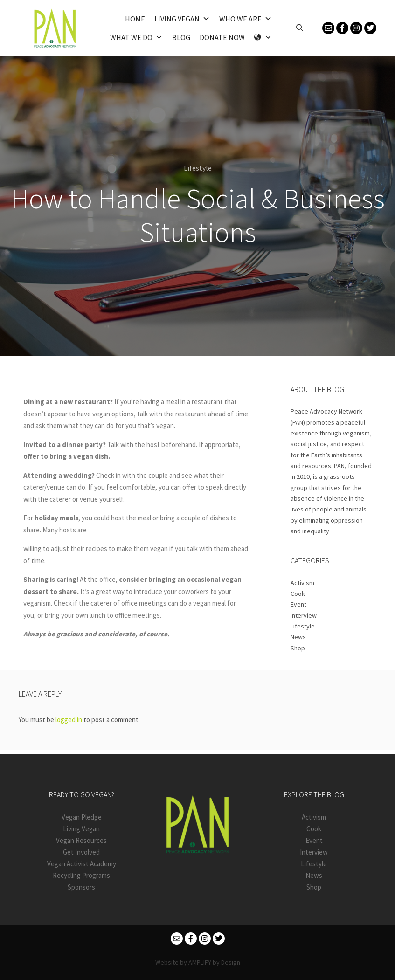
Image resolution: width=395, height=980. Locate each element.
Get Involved (81, 852)
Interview (304, 615)
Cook (298, 594)
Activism (302, 583)
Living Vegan (182, 19)
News (298, 637)
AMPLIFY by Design (214, 962)
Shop (298, 648)
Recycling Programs (81, 875)
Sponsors (81, 887)
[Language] (263, 37)
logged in (69, 720)
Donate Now (222, 37)
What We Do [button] (136, 37)
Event (298, 604)
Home (135, 19)
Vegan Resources (81, 840)
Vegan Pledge (82, 817)
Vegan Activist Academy (82, 864)
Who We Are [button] (246, 19)
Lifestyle (198, 168)
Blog (181, 37)
